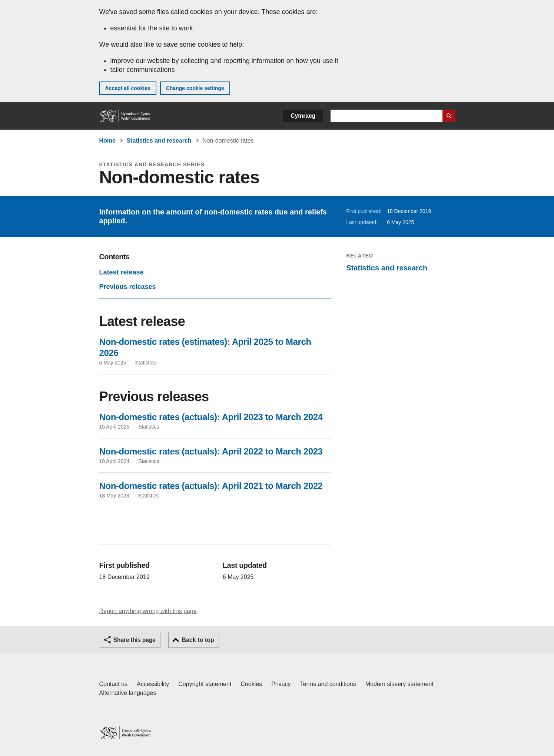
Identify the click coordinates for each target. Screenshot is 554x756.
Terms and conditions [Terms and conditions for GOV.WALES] (328, 684)
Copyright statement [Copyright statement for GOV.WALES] (205, 684)
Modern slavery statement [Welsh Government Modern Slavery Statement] (399, 684)
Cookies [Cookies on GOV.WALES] (251, 684)
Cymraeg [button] (303, 116)
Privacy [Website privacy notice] (281, 684)
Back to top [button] (198, 640)
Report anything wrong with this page (148, 611)
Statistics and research (159, 141)
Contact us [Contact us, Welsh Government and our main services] (113, 684)
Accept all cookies (128, 88)
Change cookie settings (195, 88)
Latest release (122, 272)
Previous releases (128, 287)
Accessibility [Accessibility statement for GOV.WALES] (153, 684)
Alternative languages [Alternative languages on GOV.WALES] (128, 693)
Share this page (135, 640)
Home (107, 141)
